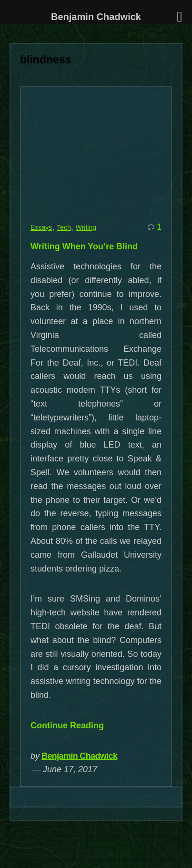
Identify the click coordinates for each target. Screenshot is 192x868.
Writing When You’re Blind (84, 246)
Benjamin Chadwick (79, 756)
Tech (64, 227)
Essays (41, 227)
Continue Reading (67, 725)
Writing (86, 227)
